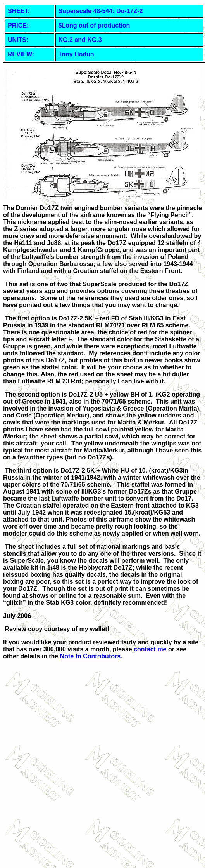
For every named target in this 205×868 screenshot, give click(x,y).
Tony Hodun (76, 54)
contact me (150, 649)
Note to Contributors (90, 656)
